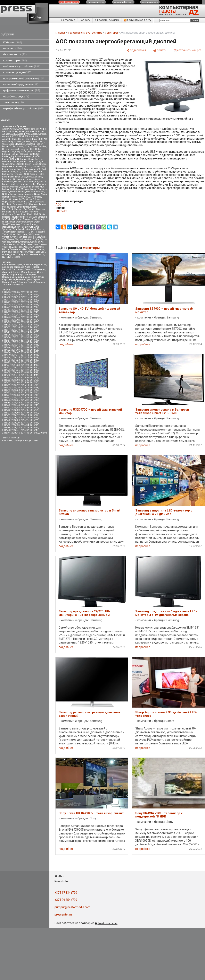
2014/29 (25, 365)
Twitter (6, 234)
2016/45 (16, 433)
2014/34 (34, 367)
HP (25, 167)
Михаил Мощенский (26, 277)
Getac (23, 162)
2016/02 (34, 408)
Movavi (6, 192)
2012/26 (16, 305)
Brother (27, 142)
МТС (24, 249)
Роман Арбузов (24, 279)
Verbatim (7, 237)
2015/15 (6, 388)
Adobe (27, 129)
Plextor (33, 207)
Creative (42, 146)
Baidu (14, 139)
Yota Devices (40, 244)
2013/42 (6, 345)
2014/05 (34, 350)
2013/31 (16, 337)
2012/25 (6, 305)
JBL (36, 172)
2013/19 (25, 330)
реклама (34, 440)
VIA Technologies (27, 237)
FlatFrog (6, 156)
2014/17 (25, 357)
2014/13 (34, 355)
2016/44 (6, 433)
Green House (32, 164)
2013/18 (16, 330)
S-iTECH (33, 217)
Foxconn (19, 156)
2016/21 (25, 418)
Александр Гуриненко (35, 265)
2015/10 (34, 382)
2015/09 (25, 382)
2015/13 (25, 385)
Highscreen (8, 167)
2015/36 (16, 400)
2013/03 (25, 320)
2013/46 (6, 347)
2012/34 (16, 310)
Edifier (24, 152)
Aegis (43, 129)
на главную (68, 20)
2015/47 (6, 408)
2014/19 (6, 360)
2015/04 (16, 380)
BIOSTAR (42, 139)
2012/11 (25, 295)
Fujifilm (37, 156)
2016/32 (6, 425)
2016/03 (6, 410)
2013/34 (6, 340)
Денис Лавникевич (35, 269)
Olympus (14, 199)
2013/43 (16, 345)
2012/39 (25, 312)
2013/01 (6, 320)
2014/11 (16, 355)
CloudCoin (31, 144)
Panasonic (18, 204)
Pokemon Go (20, 209)
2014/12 (25, 355)
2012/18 (16, 300)
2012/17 (6, 300)
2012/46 (16, 317)
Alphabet (39, 132)
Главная (61, 33)
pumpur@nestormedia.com (72, 907)
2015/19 (6, 390)
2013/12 (34, 325)
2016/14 (34, 415)
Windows (25, 242)
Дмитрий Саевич (11, 272)
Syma (36, 227)
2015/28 (16, 395)
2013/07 (25, 322)
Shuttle (42, 219)
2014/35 (6, 370)
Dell (32, 149)
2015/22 (34, 390)
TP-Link (29, 232)
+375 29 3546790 (66, 900)
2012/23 (25, 302)
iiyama (13, 169)
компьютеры (15, 60)
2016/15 (6, 418)
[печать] (160, 50)
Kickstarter (8, 174)
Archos (6, 136)
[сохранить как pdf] (188, 50)
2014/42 (34, 372)
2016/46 (25, 433)
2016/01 (25, 408)
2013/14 (16, 327)
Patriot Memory (31, 204)
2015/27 (6, 395)
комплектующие (17, 72)
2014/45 (25, 375)
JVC (41, 172)
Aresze (31, 252)
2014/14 (6, 357)
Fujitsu (6, 159)
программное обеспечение (24, 78)
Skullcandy (21, 222)
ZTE (20, 247)
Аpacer (27, 247)
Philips (6, 207)
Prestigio (7, 212)
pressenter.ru (63, 915)
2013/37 (34, 340)
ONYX (22, 199)
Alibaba (30, 132)
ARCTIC (14, 136)
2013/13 (6, 327)
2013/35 (16, 340)
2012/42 (16, 315)
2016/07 (6, 413)
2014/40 (16, 372)
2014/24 (16, 362)
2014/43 (6, 375)
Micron (6, 187)
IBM (43, 167)
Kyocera (34, 174)
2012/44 (34, 315)
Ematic (31, 152)
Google (21, 164)
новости (85, 20)
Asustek (6, 139)
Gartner (24, 159)
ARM (21, 136)
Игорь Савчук (17, 275)
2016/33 (16, 425)
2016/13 (25, 415)
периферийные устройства (24, 108)
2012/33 (6, 310)
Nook (14, 197)
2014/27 (6, 365)
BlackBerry (8, 142)
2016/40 (6, 430)
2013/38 (6, 342)
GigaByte (38, 162)
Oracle (12, 202)
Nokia (37, 194)
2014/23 (6, 362)
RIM (36, 214)
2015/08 (16, 382)
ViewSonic (42, 237)
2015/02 (34, 378)
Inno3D (15, 255)
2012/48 (34, 317)
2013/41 (34, 342)
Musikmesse (38, 192)
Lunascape (8, 182)
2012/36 (34, 310)
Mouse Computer (39, 189)
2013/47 (16, 347)
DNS (12, 152)
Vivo (4, 239)
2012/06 (16, 292)
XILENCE (21, 244)
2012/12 (34, 295)
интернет (13, 48)
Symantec (7, 229)
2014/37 (25, 370)
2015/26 (34, 392)
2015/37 (25, 400)
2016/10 (34, 413)
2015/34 (34, 398)
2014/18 (34, 357)
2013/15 (25, 327)
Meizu (43, 182)
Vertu (15, 237)
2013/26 (6, 335)
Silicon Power (9, 222)
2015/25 (25, 392)
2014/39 (6, 372)
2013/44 (25, 345)
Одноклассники (36, 249)
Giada (30, 162)
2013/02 (16, 320)
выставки (7, 440)
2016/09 (25, 413)
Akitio (15, 132)
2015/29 (25, 395)
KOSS (26, 174)
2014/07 (16, 352)
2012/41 (6, 315)
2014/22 (34, 360)
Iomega (32, 169)
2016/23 (6, 420)
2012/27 (25, 305)
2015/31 (6, 398)
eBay (18, 152)
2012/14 (16, 297)
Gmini (13, 164)
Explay (15, 154)
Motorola (25, 189)
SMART (6, 224)
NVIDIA (21, 197)
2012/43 (25, 315)
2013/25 (34, 332)
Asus (36, 136)
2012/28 (34, 305)
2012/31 (25, 307)
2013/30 (6, 337)
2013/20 (34, 330)
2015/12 (16, 385)
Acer (12, 129)
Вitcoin (6, 249)
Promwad (33, 212)
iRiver (13, 172)
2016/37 (16, 428)
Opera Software (34, 199)
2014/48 (16, 378)
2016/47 (34, 433)
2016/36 (6, 428)
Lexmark (7, 179)
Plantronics (24, 207)
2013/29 (34, 335)
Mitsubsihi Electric (30, 187)
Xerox (5, 244)
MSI (28, 192)
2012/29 (6, 307)
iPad (44, 169)
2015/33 (25, 398)
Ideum (5, 169)
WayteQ (19, 239)
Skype (30, 222)
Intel (19, 169)
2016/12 (16, 415)
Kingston (18, 174)
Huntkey (6, 255)
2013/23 (16, 332)
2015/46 (34, 405)
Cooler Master (17, 146)
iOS (39, 169)
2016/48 (43, 433)
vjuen (20, 265)
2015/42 (34, 403)
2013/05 (6, 322)
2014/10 (6, 355)
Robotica (6, 217)
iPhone (6, 172)
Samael (12, 265)
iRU (18, 172)
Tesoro (17, 257)
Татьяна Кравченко (13, 285)
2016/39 (34, 428)
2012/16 (34, 297)
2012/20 (34, 300)
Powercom (41, 209)
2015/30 (34, 395)
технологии (14, 102)
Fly (13, 156)
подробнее (66, 344)
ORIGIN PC (21, 202)
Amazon (6, 134)
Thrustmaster (9, 232)
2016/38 (25, 428)
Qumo (17, 214)
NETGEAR (7, 257)
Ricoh (30, 214)
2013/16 (34, 327)
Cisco (5, 144)
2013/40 (25, 342)
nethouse (12, 194)
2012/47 (25, 317)
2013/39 (16, 342)
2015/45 (25, 405)
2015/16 (16, 388)
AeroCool (7, 132)
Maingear (34, 182)
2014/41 (25, 372)
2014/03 (16, 350)
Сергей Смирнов (36, 282)
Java (30, 172)
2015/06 (34, 380)
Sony (13, 224)
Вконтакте (15, 249)
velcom (38, 234)
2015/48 (16, 408)
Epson (39, 152)
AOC (28, 134)
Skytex (37, 222)
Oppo (5, 202)
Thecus (41, 229)
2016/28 (6, 423)
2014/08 (25, 352)
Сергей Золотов (19, 282)
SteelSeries (8, 227)
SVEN (30, 227)
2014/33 (25, 367)
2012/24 (34, 302)
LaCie (41, 174)
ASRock (28, 136)
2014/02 (6, 350)
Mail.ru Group (21, 182)
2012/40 (34, 312)
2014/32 (16, 367)
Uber (12, 234)
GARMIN (14, 159)
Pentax (42, 204)
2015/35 (6, 400)
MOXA (14, 192)
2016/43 (34, 430)
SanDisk (6, 219)
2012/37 (6, 312)
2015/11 (6, 385)
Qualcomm (7, 214)
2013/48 (25, 347)
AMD (14, 134)
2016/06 (34, 410)
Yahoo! (30, 244)
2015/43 (6, 405)
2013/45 (34, 345)
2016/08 (16, 413)
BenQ (28, 139)
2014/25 (25, 362)
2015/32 (16, 398)
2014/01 (34, 347)
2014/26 (34, 362)
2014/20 (16, 360)
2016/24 (16, 420)
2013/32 (25, 337)
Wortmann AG (37, 242)
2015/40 (16, 403)
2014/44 (16, 375)
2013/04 (34, 320)
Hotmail (19, 167)
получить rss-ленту (138, 20)
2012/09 (6, 295)
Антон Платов (32, 267)
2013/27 (16, 335)
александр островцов (13, 267)
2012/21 (6, 302)
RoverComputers (20, 217)
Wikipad (6, 242)
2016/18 (16, 418)
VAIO (31, 234)
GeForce (39, 159)
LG (13, 179)
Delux (38, 149)
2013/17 (6, 330)
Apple (34, 134)
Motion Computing (11, 189)
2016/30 (25, 423)
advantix (35, 129)
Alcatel (22, 132)
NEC (4, 194)
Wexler (44, 239)
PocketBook (8, 209)
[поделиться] (136, 50)
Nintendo (29, 194)
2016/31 (34, 423)
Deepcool (14, 149)
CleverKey (20, 144)
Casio (41, 142)
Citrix (11, 144)
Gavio (31, 159)
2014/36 (16, 370)
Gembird (7, 162)
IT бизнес (13, 42)
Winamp (15, 242)
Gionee (6, 164)
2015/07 (6, 382)
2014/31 (6, 367)
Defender (24, 149)
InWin (25, 169)
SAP (13, 219)
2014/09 (34, 352)
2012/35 (25, 310)
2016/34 (25, 425)
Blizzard (18, 142)
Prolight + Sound (20, 212)
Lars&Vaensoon (36, 255)
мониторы (111, 33)
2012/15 (25, 297)
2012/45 (6, 317)
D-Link (6, 149)
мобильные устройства (22, 66)
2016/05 (25, 410)
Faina (5, 265)
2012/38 (16, 312)
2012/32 (34, 307)
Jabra (24, 172)
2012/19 (25, 300)
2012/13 (6, 297)
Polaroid (31, 209)
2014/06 (6, 352)
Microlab (41, 184)
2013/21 (6, 332)
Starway (34, 224)
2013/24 (25, 332)
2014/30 (34, 365)
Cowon (34, 146)
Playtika (6, 252)
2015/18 (34, 388)
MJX (42, 187)
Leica (24, 177)
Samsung (42, 217)
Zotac (15, 247)
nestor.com (69, 2)
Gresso (43, 164)
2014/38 (34, 370)
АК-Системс (38, 247)
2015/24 (16, 392)
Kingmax (23, 255)
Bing (34, 139)
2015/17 (25, 388)
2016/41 (16, 430)
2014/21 (25, 360)
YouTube (7, 247)
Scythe (19, 219)
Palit (9, 204)
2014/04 (25, 350)
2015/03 (6, 380)
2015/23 (6, 392)
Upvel (25, 234)
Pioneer (14, 207)
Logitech (36, 179)
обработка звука (16, 97)
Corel (27, 146)
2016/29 (16, 423)
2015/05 (25, 380)
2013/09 (6, 325)
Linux (28, 179)
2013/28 (25, 335)
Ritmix (42, 214)
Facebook (23, 154)
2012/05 (6, 292)
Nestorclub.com (108, 923)
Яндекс (15, 252)
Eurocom (6, 154)
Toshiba (20, 232)
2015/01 (25, 378)
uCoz (18, 234)
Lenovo (31, 177)
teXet (33, 229)
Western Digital (32, 239)
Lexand (39, 177)
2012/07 (25, 292)
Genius (15, 162)
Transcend (39, 232)
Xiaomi (12, 244)
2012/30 (16, 307)
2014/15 (16, 357)
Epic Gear (40, 252)
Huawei (36, 167)
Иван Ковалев (29, 272)
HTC (29, 167)
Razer (23, 214)
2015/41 (25, 403)
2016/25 (25, 420)
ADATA (19, 129)
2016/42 (25, 430)
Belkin (21, 139)
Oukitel (31, 202)
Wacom (11, 239)
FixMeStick (34, 154)
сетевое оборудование (21, 84)
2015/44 (16, 405)
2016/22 (34, 418)
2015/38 (34, 400)
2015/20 (16, 390)
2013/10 (16, 325)
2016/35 (34, 425)
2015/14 (34, 385)
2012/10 (16, 295)
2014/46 (34, 375)
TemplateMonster (21, 229)
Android (21, 134)
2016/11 (6, 415)
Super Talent (20, 227)
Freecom (28, 156)
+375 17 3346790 (66, 893)
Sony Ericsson (22, 224)
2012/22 (16, 302)
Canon (34, 142)
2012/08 (34, 292)
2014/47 (6, 378)
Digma (6, 152)
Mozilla (22, 192)
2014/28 (16, 365)
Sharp (35, 219)
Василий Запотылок (13, 269)
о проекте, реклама (107, 20)
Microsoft (15, 187)
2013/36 (25, 340)
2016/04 (16, 410)
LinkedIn (20, 179)
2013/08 (34, 322)
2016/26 (34, 420)
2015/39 (6, 403)
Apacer (23, 252)
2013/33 (34, 337)
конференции (21, 440)
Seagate (27, 219)
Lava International (11, 177)
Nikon (20, 194)
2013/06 (16, 322)
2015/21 (25, 390)
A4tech (6, 129)
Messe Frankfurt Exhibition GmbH (19, 184)
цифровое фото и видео (22, 90)
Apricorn (42, 134)
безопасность (15, 54)
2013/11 (25, 325)
